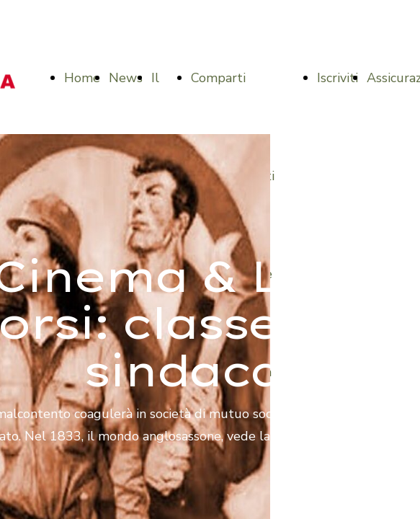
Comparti (218, 78)
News (126, 78)
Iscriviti (338, 78)
